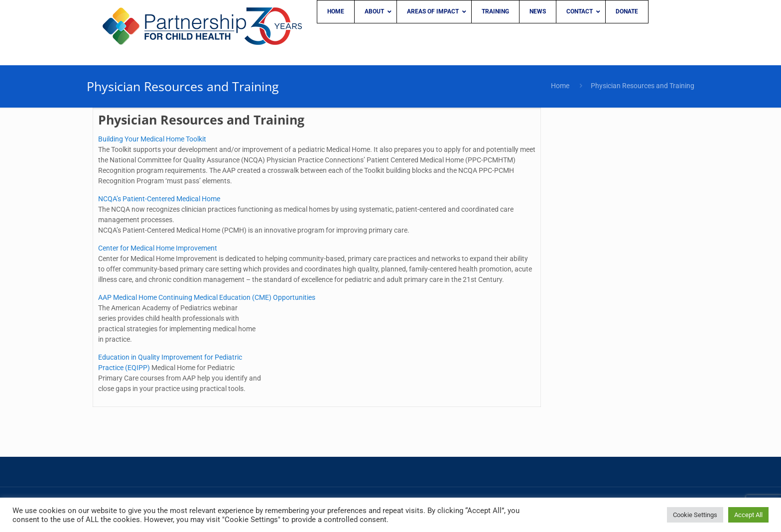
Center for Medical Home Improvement (158, 248)
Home (560, 86)
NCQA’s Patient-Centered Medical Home (159, 199)
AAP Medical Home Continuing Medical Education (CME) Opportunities (207, 297)
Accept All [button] (748, 515)
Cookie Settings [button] (695, 515)
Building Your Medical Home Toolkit (152, 139)
